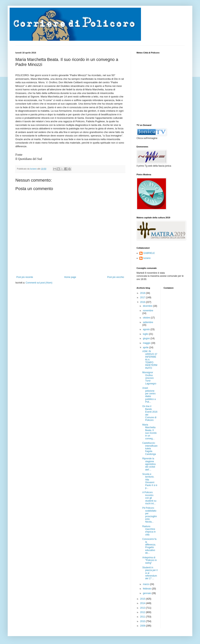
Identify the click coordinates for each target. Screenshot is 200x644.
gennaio (147, 593)
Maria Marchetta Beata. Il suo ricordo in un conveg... (149, 432)
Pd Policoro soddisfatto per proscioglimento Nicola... (150, 515)
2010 (143, 621)
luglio (146, 334)
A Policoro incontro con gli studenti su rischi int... (149, 498)
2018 (143, 293)
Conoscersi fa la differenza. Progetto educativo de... (149, 546)
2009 (143, 626)
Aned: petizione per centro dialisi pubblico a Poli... (149, 395)
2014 (143, 603)
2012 (143, 612)
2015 (143, 599)
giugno (147, 338)
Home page (70, 277)
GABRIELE (149, 253)
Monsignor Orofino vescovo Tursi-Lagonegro (149, 378)
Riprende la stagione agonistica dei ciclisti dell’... (149, 464)
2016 (143, 302)
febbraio (147, 589)
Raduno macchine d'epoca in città (149, 531)
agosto (147, 329)
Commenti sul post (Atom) (39, 283)
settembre (148, 322)
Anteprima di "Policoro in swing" (150, 560)
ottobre (147, 318)
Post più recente (25, 277)
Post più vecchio (116, 277)
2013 (143, 608)
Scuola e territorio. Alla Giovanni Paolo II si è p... (150, 481)
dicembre (148, 306)
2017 (143, 297)
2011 (143, 617)
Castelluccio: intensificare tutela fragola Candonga (150, 449)
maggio (147, 343)
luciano (147, 258)
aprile (146, 347)
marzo (146, 584)
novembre (148, 311)
